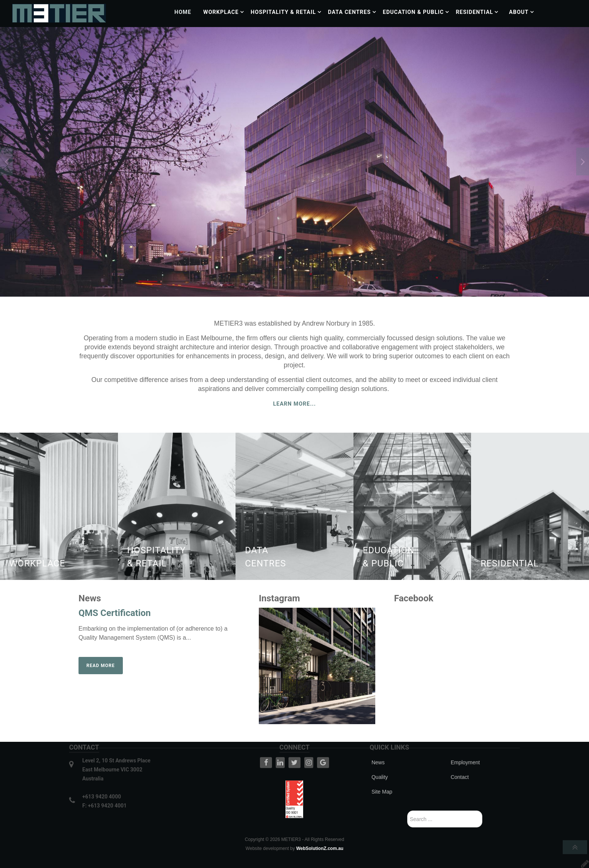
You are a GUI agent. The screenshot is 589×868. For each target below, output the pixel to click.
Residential (510, 563)
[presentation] (6, 162)
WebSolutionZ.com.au (320, 848)
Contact (460, 757)
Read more (101, 666)
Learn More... (294, 404)
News (378, 743)
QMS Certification (115, 613)
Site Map (382, 772)
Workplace (37, 563)
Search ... (407, 811)
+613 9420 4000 (102, 777)
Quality (380, 757)
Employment (465, 743)
